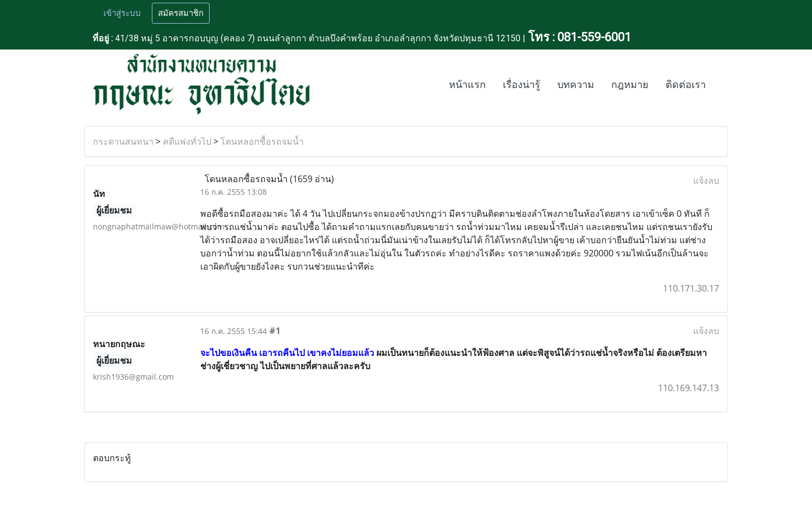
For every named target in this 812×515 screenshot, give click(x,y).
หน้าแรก (467, 85)
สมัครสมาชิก (181, 13)
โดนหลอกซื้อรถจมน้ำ (262, 141)
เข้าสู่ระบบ (122, 13)
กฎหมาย (630, 85)
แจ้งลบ (706, 180)
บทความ (576, 85)
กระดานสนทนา (123, 141)
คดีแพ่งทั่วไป (187, 141)
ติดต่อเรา (686, 85)
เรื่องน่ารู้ (522, 85)
